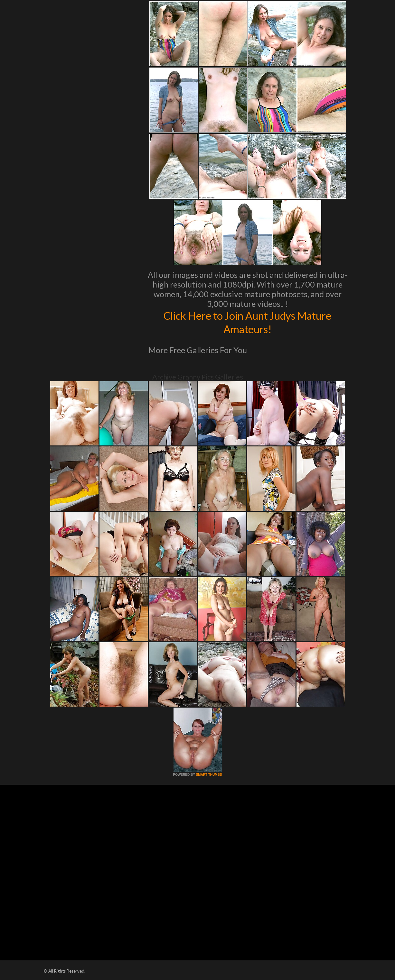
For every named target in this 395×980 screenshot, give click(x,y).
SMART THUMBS (209, 775)
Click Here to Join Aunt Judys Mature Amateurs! (247, 322)
